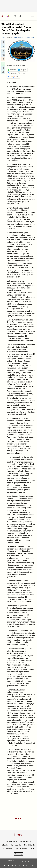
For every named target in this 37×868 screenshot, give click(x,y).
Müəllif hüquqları (30, 845)
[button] (3, 42)
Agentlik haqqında (11, 842)
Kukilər (32, 848)
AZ (26, 16)
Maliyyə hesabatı (26, 842)
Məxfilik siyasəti (21, 848)
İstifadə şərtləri (8, 848)
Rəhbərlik (5, 845)
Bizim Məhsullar (16, 845)
